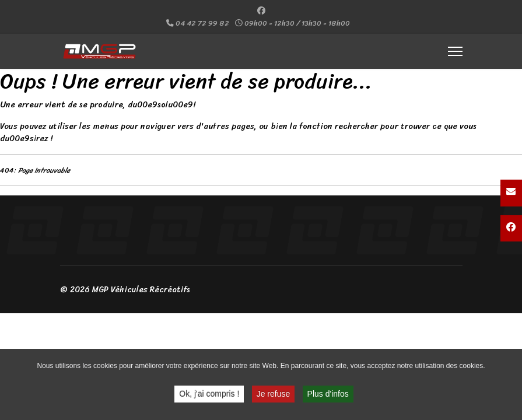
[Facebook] (261, 11)
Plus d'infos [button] (328, 395)
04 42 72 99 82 (202, 23)
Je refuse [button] (274, 395)
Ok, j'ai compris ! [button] (209, 395)
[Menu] (455, 51)
